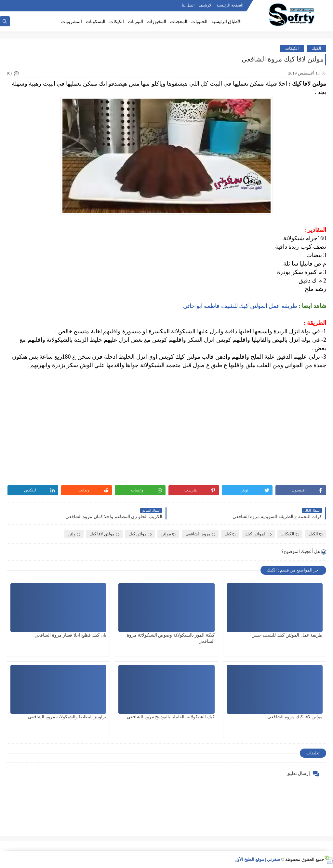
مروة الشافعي (200, 534)
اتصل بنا (188, 5)
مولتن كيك (140, 534)
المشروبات (72, 22)
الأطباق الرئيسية (227, 22)
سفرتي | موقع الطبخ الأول (257, 859)
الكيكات (117, 22)
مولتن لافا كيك (104, 534)
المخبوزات (156, 22)
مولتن (168, 534)
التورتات (135, 22)
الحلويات (199, 22)
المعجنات (179, 22)
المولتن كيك (258, 534)
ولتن (74, 534)
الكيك (316, 48)
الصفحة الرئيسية (230, 5)
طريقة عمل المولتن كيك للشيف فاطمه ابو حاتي (240, 306)
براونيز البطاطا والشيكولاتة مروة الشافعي (67, 717)
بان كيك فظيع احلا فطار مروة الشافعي (70, 635)
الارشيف (206, 5)
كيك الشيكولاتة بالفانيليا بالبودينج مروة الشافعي (171, 717)
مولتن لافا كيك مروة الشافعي (295, 717)
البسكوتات (96, 22)
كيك (230, 534)
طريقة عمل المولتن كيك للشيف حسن (287, 635)
